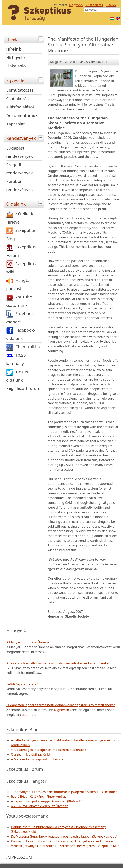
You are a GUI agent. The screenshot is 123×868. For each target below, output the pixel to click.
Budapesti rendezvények (19, 152)
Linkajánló (16, 66)
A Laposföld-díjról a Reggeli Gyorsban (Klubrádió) (47, 801)
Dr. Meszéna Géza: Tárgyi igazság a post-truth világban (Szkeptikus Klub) (64, 836)
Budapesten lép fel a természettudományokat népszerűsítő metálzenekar (61, 705)
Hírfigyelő (15, 57)
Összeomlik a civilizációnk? (31, 754)
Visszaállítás (94, 5)
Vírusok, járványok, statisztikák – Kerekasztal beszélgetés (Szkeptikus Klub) (66, 846)
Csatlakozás (17, 99)
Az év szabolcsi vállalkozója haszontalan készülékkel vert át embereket (58, 663)
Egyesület (25, 80)
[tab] (41, 39)
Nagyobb (76, 5)
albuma (28, 715)
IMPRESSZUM (19, 857)
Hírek (25, 39)
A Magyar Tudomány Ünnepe (28, 642)
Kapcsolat (15, 124)
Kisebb (111, 5)
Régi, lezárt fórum (23, 388)
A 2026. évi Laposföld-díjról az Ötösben (40, 806)
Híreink (14, 49)
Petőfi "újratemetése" (22, 684)
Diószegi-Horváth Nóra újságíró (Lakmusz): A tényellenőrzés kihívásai (62, 841)
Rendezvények (25, 138)
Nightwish (61, 710)
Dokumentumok (22, 115)
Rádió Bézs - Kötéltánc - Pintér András (39, 797)
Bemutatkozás (20, 90)
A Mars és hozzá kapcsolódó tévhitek (38, 759)
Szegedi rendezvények (19, 169)
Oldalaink (25, 204)
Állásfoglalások (20, 107)
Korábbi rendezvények (19, 185)
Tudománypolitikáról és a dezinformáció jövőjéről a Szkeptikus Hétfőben (64, 792)
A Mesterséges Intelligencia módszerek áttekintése (49, 750)
